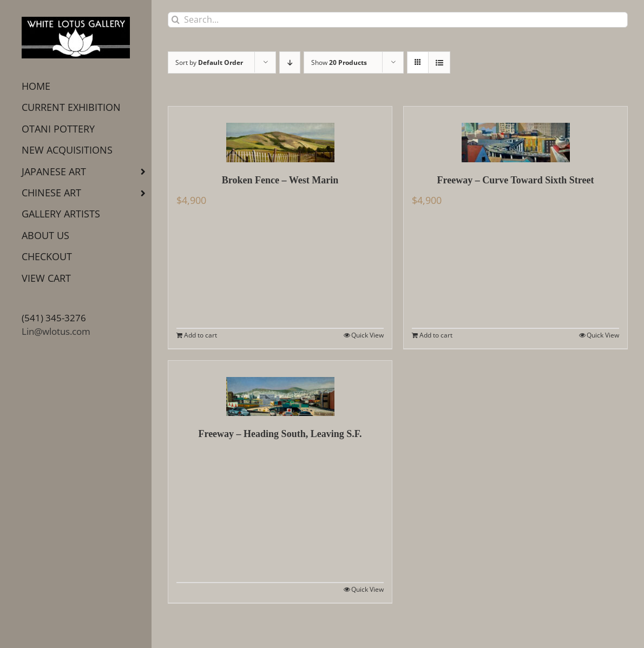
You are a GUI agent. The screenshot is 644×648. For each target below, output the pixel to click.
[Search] (176, 20)
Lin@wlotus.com (56, 331)
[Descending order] (290, 62)
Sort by (209, 62)
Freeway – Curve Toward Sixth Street (516, 180)
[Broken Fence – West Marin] (280, 134)
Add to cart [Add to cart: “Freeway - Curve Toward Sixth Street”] (436, 335)
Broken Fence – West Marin (280, 180)
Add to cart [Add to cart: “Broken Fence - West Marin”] (201, 335)
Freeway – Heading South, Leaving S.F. (280, 434)
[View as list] (439, 62)
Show (339, 62)
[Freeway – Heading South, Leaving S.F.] (280, 388)
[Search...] (398, 20)
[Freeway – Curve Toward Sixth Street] (515, 134)
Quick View (367, 335)
